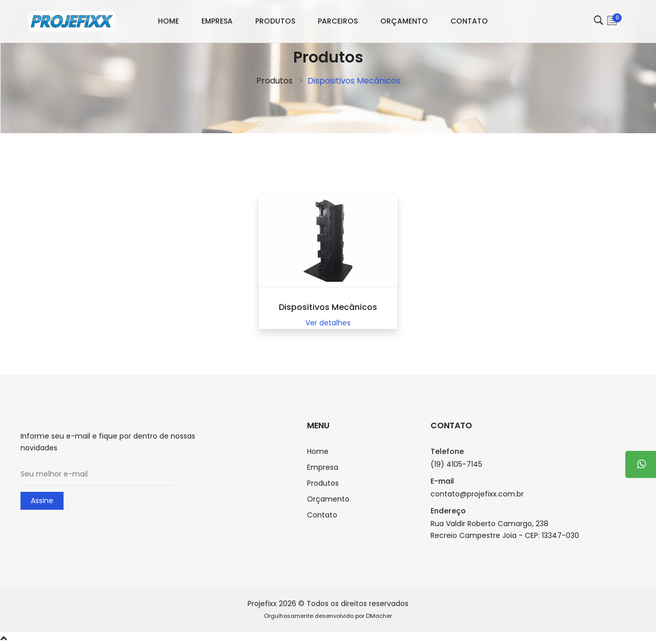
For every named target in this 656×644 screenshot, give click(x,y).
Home (168, 21)
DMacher (379, 616)
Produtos (275, 21)
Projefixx (262, 604)
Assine (42, 501)
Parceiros (338, 21)
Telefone (447, 451)
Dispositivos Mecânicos (328, 307)
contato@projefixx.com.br (477, 494)
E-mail (442, 481)
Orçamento (404, 21)
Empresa (217, 21)
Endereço (448, 511)
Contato (469, 21)
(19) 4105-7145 (456, 464)
